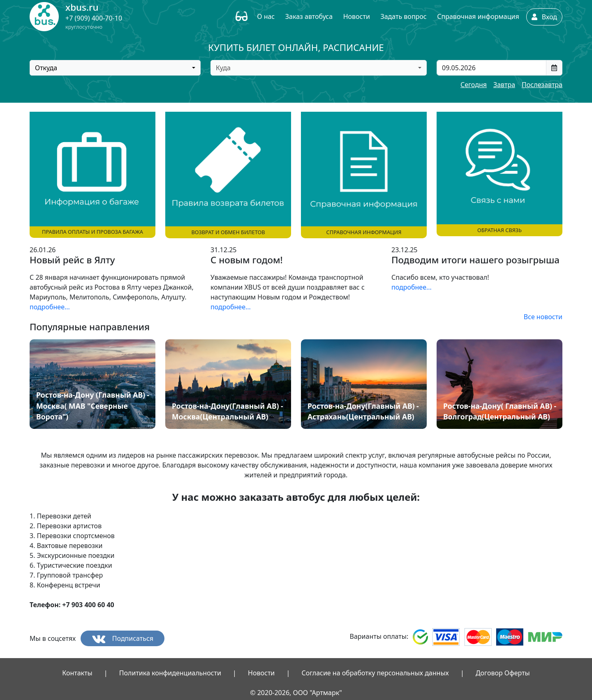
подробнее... (50, 307)
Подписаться (123, 639)
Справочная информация (478, 16)
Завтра (504, 85)
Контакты (77, 673)
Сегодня (474, 85)
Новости (357, 16)
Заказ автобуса (309, 16)
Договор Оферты (503, 673)
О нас (266, 16)
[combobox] (115, 68)
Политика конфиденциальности (170, 673)
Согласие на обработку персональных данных (375, 673)
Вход (544, 17)
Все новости (543, 317)
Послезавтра (542, 85)
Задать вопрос (403, 16)
